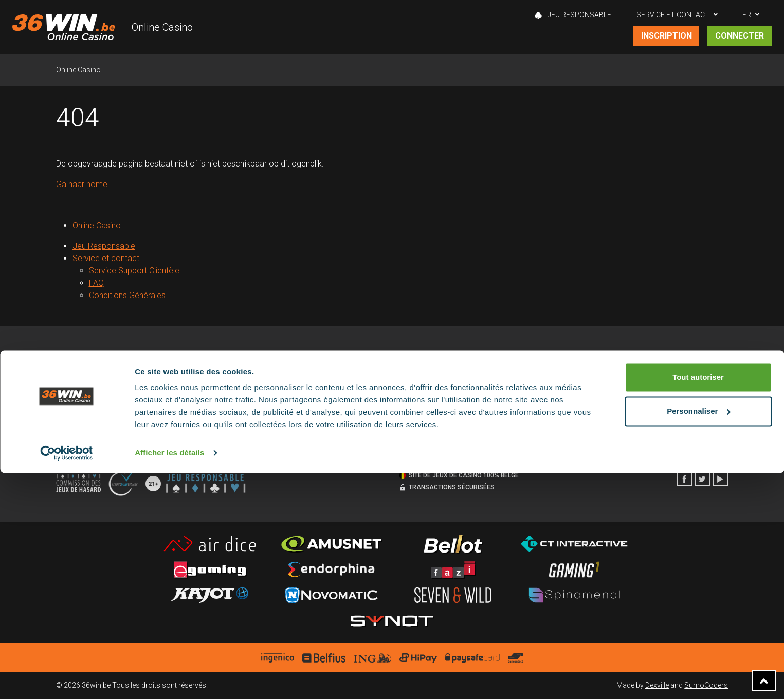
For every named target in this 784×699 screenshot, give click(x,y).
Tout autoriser (698, 603)
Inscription (667, 36)
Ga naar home (82, 184)
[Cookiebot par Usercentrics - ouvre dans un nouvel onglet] (67, 679)
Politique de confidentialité (269, 415)
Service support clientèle (438, 383)
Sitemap (69, 431)
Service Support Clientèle (134, 271)
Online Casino (162, 27)
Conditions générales (90, 399)
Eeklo (607, 383)
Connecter (740, 36)
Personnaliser (698, 637)
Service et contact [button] (673, 15)
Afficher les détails (169, 679)
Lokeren (611, 399)
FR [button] (747, 15)
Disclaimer (244, 399)
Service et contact (106, 258)
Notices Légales (82, 415)
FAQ (96, 283)
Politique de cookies (260, 383)
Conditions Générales (127, 295)
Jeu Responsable (573, 15)
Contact (411, 415)
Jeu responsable (83, 383)
